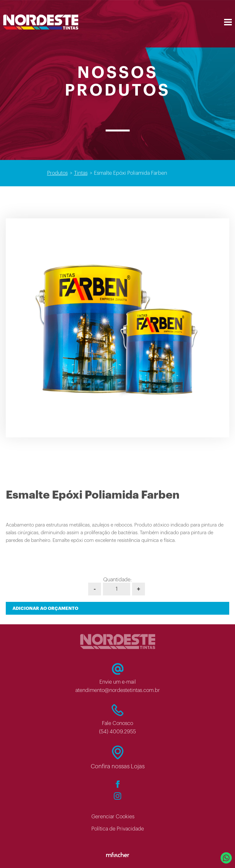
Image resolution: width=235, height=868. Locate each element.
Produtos (57, 173)
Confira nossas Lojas (118, 766)
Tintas (81, 173)
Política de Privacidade (118, 829)
